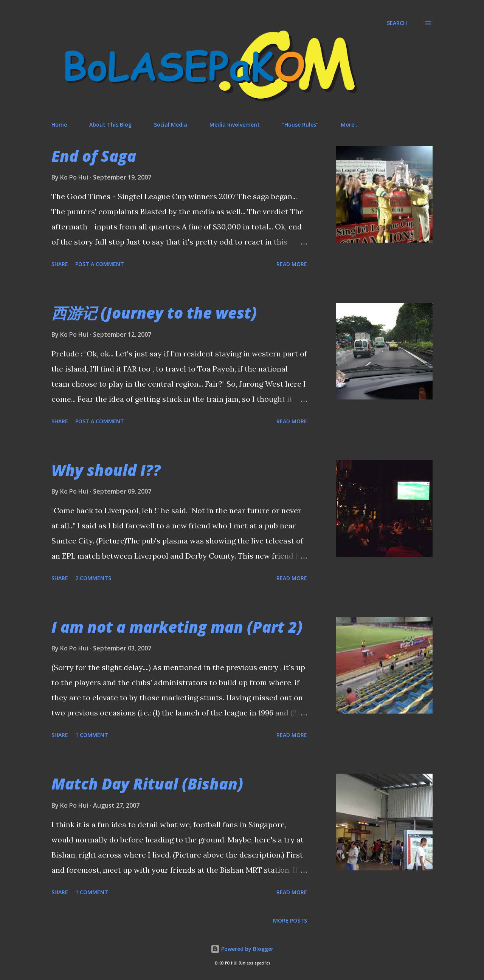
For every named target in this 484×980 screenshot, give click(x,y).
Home (59, 125)
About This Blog (110, 125)
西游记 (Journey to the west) (154, 313)
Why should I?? (106, 470)
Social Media (171, 125)
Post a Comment (100, 264)
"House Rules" (300, 125)
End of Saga (94, 156)
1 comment (92, 735)
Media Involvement (235, 125)
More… (350, 125)
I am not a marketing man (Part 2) (177, 627)
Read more (292, 264)
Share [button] (60, 264)
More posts (290, 920)
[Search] (397, 23)
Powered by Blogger (242, 949)
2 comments (93, 578)
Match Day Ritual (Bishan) (147, 784)
